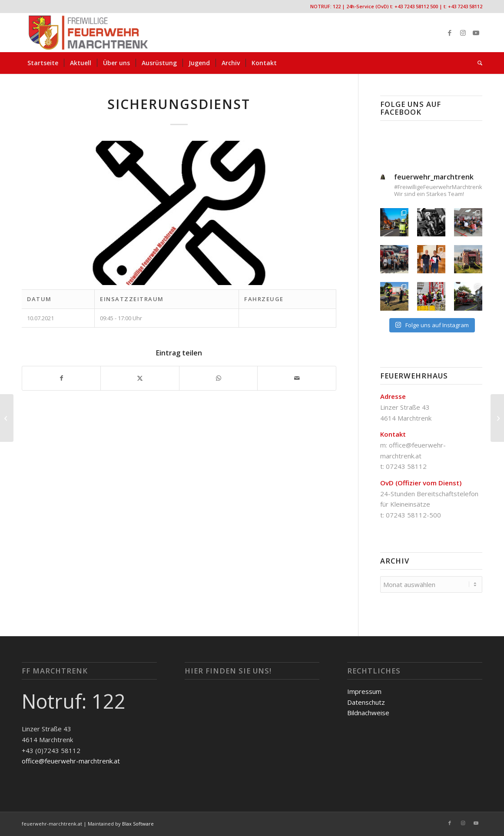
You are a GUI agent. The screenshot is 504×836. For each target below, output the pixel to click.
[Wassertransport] (7, 418)
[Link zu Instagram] (463, 33)
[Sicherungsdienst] (497, 418)
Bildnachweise (368, 713)
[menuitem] (43, 63)
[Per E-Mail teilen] (297, 378)
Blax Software (138, 824)
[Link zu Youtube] (476, 33)
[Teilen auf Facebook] (61, 378)
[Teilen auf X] (140, 378)
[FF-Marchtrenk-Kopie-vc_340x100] (88, 33)
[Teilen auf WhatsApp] (218, 378)
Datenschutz (366, 702)
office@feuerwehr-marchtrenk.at (71, 761)
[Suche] (477, 63)
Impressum (364, 691)
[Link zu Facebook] (450, 33)
